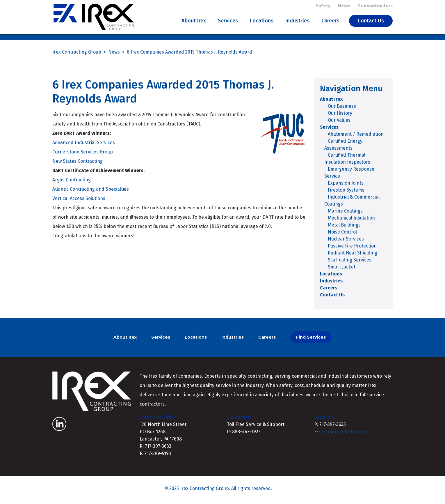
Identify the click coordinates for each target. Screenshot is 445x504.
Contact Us (371, 22)
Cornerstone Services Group (83, 155)
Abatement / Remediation (356, 137)
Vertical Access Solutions (79, 202)
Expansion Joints (346, 186)
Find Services (311, 340)
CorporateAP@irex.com (344, 435)
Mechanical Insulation (351, 221)
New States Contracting (78, 165)
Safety (323, 6)
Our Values (339, 123)
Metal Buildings (344, 228)
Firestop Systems (346, 193)
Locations (262, 22)
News (344, 6)
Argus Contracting (72, 183)
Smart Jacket (342, 270)
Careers (330, 22)
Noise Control (342, 235)
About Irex (194, 22)
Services (228, 22)
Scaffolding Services (350, 263)
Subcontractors (375, 6)
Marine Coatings (345, 214)
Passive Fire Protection (352, 249)
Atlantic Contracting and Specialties (91, 193)
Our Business (342, 109)
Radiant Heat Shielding (353, 256)
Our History (340, 116)
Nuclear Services (346, 242)
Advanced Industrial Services (84, 146)
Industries (297, 22)
